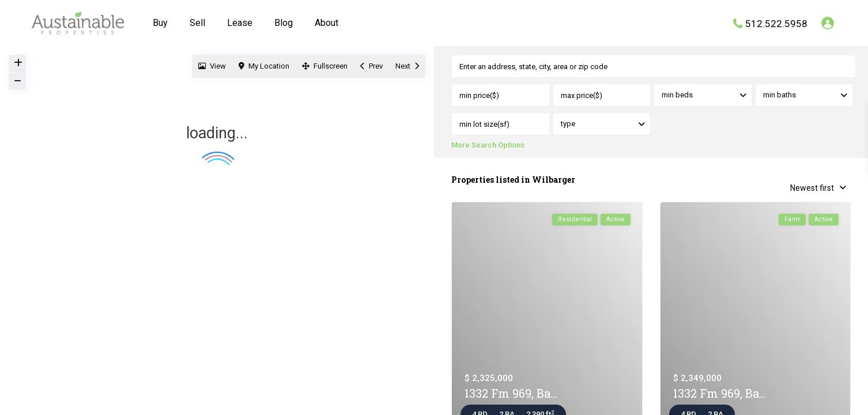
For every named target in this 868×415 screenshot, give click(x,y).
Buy (160, 23)
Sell (197, 23)
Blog (284, 23)
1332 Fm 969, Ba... (511, 394)
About (327, 23)
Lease (240, 23)
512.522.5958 (776, 23)
